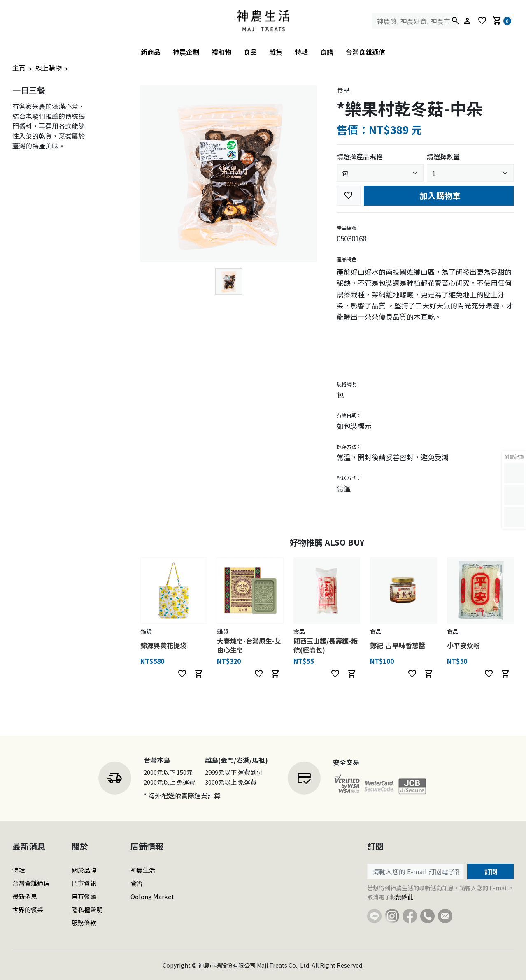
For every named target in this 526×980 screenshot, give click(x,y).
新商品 (151, 52)
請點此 (405, 897)
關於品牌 (84, 870)
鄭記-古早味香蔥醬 (398, 645)
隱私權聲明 (87, 909)
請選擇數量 (443, 156)
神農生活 (143, 870)
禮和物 (221, 52)
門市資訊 (84, 883)
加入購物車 (439, 196)
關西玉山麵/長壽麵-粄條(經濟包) (326, 645)
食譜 (327, 52)
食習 (137, 883)
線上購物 (49, 68)
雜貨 (276, 52)
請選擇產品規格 (360, 156)
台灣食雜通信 (365, 52)
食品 (250, 52)
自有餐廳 (84, 896)
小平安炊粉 (463, 645)
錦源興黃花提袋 (163, 645)
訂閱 (490, 871)
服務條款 (84, 923)
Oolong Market (152, 896)
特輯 (301, 52)
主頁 (19, 68)
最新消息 (25, 896)
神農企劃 (186, 52)
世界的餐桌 (28, 909)
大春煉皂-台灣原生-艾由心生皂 (249, 645)
